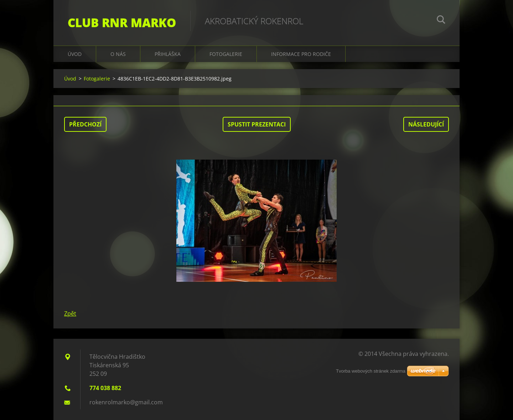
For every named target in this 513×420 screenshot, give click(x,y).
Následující (426, 124)
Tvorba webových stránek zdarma (371, 371)
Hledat (441, 21)
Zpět (70, 313)
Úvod (75, 54)
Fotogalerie (226, 54)
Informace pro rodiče (301, 54)
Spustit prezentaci (257, 124)
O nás (118, 54)
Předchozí (85, 124)
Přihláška (168, 54)
